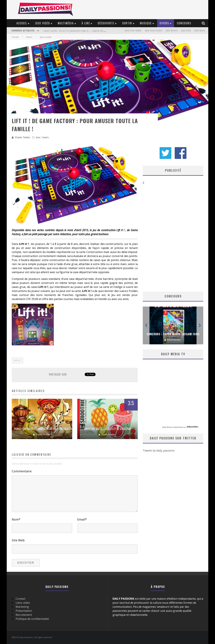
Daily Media (200, 31)
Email (82, 519)
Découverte (106, 23)
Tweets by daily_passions (159, 451)
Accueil (22, 23)
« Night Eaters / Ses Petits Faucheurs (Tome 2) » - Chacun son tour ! (77, 31)
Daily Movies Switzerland (172, 427)
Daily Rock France (133, 31)
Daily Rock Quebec (154, 31)
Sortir (127, 23)
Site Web (18, 540)
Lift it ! (17, 360)
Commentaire (22, 471)
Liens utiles (23, 603)
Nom (16, 519)
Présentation (24, 611)
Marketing (22, 607)
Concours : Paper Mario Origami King (173, 334)
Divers (164, 23)
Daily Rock (186, 31)
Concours (184, 23)
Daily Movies (172, 31)
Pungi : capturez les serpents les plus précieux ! (42, 429)
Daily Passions (174, 340)
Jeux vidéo (42, 23)
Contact (20, 599)
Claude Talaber (23, 137)
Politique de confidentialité (32, 619)
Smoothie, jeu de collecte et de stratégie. (108, 429)
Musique (146, 23)
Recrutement (24, 615)
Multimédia (66, 23)
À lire (86, 23)
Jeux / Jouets (42, 137)
